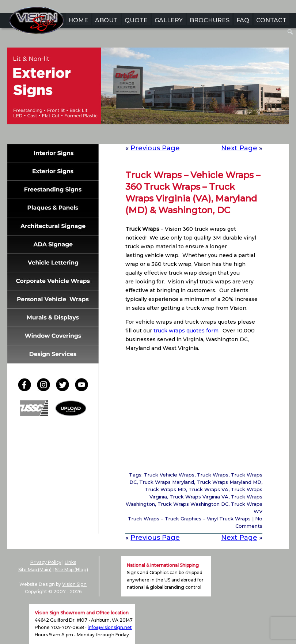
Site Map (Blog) (71, 570)
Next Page (239, 148)
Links (70, 562)
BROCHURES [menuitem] (210, 20)
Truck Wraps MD (165, 489)
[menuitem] (290, 32)
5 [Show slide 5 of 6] (162, 136)
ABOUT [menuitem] (106, 20)
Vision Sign (74, 584)
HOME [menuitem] (78, 20)
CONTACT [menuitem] (271, 20)
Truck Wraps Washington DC (193, 504)
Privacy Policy (46, 562)
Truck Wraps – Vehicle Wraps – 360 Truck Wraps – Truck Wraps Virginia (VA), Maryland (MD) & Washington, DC (193, 193)
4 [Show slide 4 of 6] (153, 136)
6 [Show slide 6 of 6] (172, 136)
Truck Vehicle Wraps (169, 475)
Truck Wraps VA (208, 489)
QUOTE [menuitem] (136, 20)
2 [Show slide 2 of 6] (134, 136)
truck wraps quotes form (186, 331)
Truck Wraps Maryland (167, 482)
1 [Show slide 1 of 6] (124, 136)
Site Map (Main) (35, 570)
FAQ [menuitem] (243, 20)
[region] (148, 97)
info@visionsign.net (110, 627)
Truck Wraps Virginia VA (199, 497)
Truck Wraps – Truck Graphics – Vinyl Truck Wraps (189, 519)
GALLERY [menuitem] (169, 20)
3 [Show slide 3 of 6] (143, 136)
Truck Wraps (213, 475)
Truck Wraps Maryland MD (229, 482)
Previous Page (155, 148)
